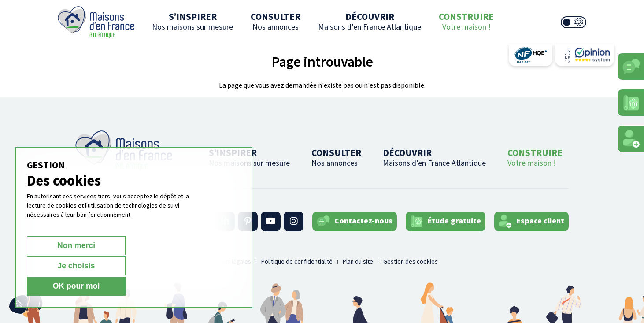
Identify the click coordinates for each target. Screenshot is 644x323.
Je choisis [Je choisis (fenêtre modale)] (125, 286)
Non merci (58, 286)
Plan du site (358, 262)
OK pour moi (192, 286)
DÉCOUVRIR (370, 21)
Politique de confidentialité (297, 262)
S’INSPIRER (192, 21)
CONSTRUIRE (466, 21)
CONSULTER (276, 21)
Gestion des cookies (411, 262)
